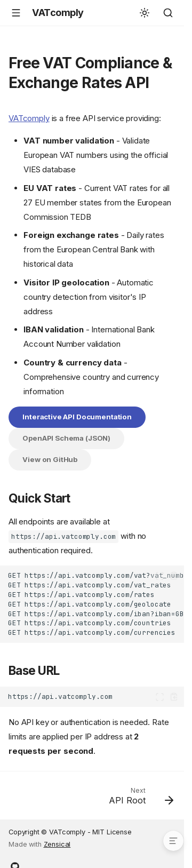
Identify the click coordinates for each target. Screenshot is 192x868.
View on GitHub (50, 459)
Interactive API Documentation (77, 417)
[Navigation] (16, 13)
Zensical (57, 844)
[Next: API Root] (139, 799)
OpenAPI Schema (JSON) (66, 438)
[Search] (168, 13)
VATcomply (29, 118)
